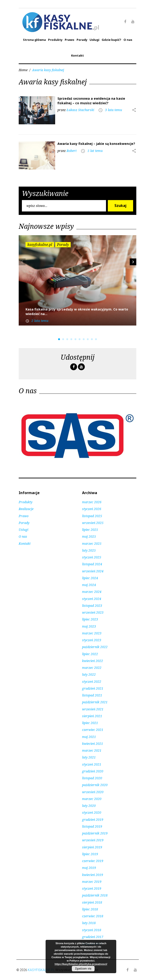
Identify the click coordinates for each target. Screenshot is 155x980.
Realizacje (26, 509)
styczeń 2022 (92, 682)
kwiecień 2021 (93, 744)
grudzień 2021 (93, 688)
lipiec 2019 (90, 854)
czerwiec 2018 (93, 916)
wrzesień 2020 (93, 792)
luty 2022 (89, 674)
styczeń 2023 (92, 640)
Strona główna (34, 40)
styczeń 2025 (92, 557)
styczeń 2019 (92, 888)
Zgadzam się (83, 969)
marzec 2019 (92, 882)
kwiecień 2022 (93, 661)
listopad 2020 (92, 778)
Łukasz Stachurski (80, 110)
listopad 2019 (92, 826)
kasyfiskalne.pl (40, 245)
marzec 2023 (92, 633)
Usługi (94, 40)
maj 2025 (89, 536)
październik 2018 (95, 895)
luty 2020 (89, 806)
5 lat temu (95, 151)
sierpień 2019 (92, 847)
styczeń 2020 (92, 812)
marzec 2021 (92, 750)
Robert (72, 151)
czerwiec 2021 (93, 730)
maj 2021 (89, 737)
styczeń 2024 (92, 599)
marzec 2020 (92, 799)
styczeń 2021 (92, 764)
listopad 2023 (92, 606)
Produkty (55, 40)
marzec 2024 (92, 592)
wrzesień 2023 (93, 612)
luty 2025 (89, 550)
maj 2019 (89, 868)
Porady (82, 40)
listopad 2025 (92, 516)
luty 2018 (89, 923)
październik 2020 (95, 785)
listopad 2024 (92, 564)
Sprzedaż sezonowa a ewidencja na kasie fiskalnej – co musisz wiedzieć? (91, 101)
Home (23, 70)
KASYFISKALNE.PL (41, 970)
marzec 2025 (92, 543)
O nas (128, 40)
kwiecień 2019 (93, 875)
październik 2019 (95, 833)
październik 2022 (95, 647)
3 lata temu (114, 110)
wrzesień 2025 (93, 523)
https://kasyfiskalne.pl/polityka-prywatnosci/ (81, 964)
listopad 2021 (92, 695)
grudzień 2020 (93, 771)
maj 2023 (89, 626)
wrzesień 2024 (93, 571)
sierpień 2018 (92, 902)
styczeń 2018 (92, 930)
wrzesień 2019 (93, 840)
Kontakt (77, 55)
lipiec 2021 (90, 723)
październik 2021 (95, 702)
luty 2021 (89, 757)
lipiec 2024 (90, 578)
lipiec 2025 (90, 530)
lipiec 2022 (90, 654)
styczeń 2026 (92, 509)
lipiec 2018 (90, 909)
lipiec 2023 (90, 619)
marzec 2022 (92, 668)
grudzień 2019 (93, 820)
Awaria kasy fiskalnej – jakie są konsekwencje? (96, 144)
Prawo (70, 40)
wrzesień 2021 (93, 709)
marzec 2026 (92, 502)
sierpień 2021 (92, 716)
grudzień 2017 (93, 937)
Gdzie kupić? (111, 40)
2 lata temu (40, 321)
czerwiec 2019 (93, 861)
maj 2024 (89, 585)
